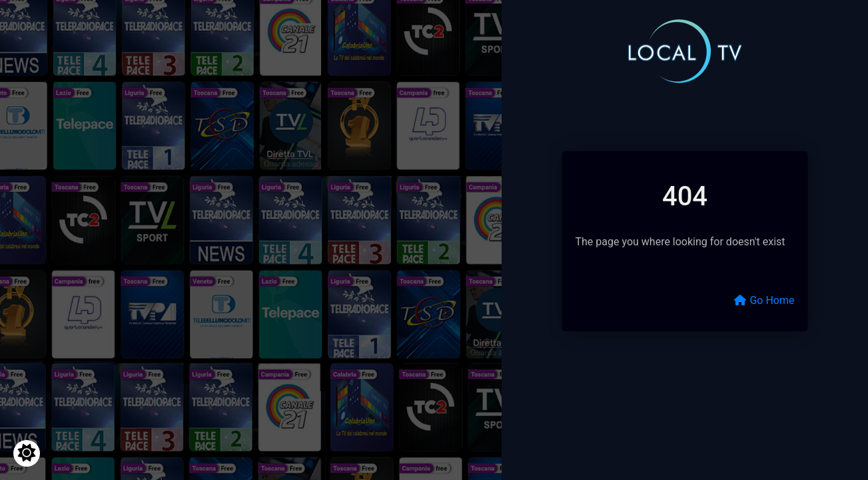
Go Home (764, 300)
